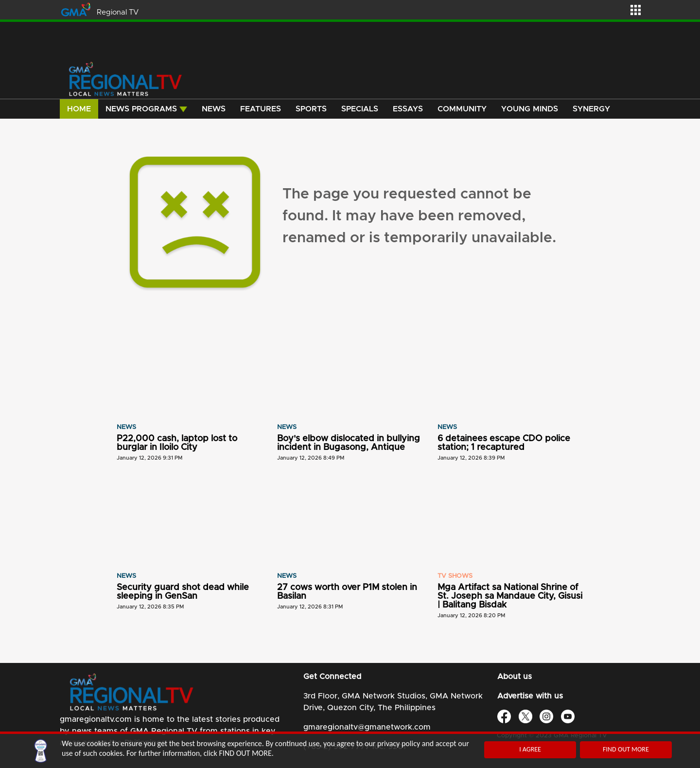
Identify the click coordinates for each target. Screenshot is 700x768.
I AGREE (530, 749)
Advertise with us (530, 696)
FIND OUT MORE (626, 749)
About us (515, 677)
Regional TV (118, 12)
